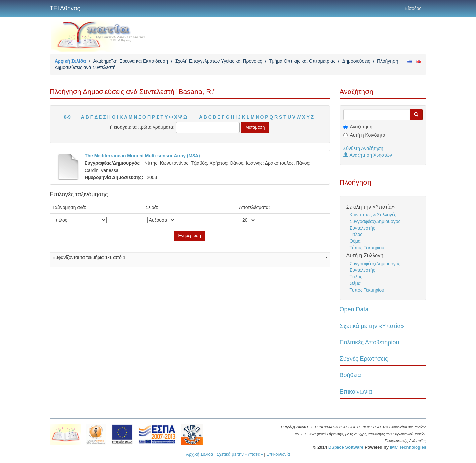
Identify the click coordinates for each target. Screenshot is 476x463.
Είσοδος (413, 8)
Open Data (354, 309)
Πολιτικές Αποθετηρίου (370, 342)
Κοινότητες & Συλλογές (373, 215)
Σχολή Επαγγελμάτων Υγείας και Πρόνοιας (219, 61)
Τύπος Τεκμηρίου (367, 248)
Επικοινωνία (356, 392)
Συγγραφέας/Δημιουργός (375, 221)
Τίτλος (356, 234)
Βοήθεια (350, 375)
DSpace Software (346, 447)
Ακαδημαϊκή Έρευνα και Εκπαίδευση (130, 61)
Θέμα (355, 241)
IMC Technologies (408, 447)
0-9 (67, 117)
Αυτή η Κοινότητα (368, 135)
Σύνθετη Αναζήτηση (363, 148)
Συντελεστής (362, 228)
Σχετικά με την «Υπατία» (372, 326)
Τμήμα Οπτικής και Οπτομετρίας (302, 61)
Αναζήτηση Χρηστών (368, 155)
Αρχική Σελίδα (70, 61)
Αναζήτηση (361, 127)
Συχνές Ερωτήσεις (364, 359)
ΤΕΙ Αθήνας (65, 8)
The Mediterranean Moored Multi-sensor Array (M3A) (142, 156)
